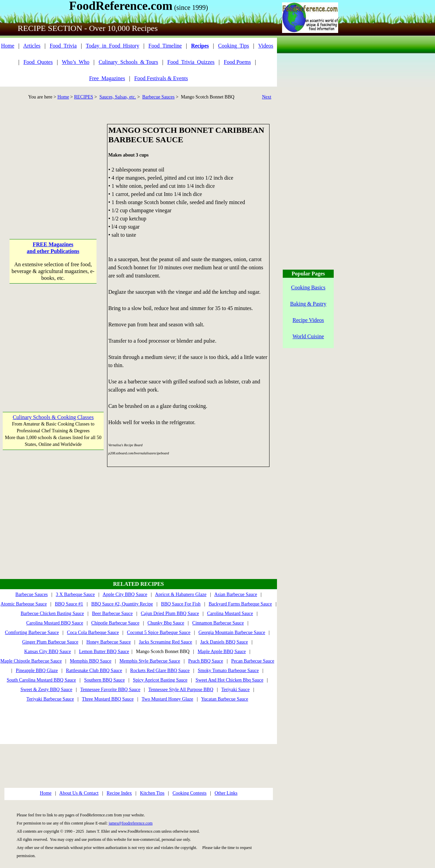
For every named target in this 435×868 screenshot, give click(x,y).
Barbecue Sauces (159, 97)
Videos (266, 46)
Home (8, 46)
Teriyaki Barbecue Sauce (50, 699)
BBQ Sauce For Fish (181, 604)
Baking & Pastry (308, 304)
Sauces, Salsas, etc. (118, 97)
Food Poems (238, 62)
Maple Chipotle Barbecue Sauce (31, 661)
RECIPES (84, 97)
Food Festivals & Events (161, 78)
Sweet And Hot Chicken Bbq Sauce (229, 680)
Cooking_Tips (234, 46)
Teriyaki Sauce (235, 690)
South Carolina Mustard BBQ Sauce (41, 680)
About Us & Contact (79, 793)
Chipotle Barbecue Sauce (116, 623)
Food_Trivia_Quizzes (191, 62)
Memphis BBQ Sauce (91, 661)
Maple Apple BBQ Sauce (222, 652)
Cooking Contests (190, 793)
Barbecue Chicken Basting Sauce (52, 613)
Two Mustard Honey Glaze (168, 699)
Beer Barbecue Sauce (112, 613)
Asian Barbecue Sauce (236, 594)
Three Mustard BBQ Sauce (108, 699)
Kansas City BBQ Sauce (47, 652)
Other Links (226, 793)
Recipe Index (119, 793)
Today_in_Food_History (113, 46)
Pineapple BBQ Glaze (37, 671)
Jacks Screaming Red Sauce (166, 642)
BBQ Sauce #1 (69, 604)
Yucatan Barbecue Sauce (225, 699)
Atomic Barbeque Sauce (24, 604)
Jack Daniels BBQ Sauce (224, 642)
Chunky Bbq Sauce (166, 623)
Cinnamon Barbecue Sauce (218, 623)
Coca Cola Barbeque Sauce (93, 632)
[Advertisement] (53, 166)
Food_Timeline (165, 46)
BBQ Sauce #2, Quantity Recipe (122, 604)
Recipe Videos (308, 320)
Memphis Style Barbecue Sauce (150, 661)
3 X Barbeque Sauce (75, 594)
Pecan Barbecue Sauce (253, 661)
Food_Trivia (63, 46)
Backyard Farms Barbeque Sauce (240, 604)
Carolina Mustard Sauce (230, 613)
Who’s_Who (76, 62)
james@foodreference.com (131, 823)
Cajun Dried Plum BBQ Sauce (170, 613)
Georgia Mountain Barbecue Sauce (232, 632)
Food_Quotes (38, 62)
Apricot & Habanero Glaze (181, 594)
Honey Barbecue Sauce (109, 642)
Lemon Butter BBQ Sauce (104, 652)
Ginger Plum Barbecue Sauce (50, 642)
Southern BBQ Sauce (104, 680)
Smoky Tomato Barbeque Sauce (228, 671)
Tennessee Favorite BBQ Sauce (110, 690)
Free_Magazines (107, 78)
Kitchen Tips (152, 793)
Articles (32, 46)
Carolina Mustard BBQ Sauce (55, 623)
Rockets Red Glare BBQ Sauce (160, 671)
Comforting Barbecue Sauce (32, 632)
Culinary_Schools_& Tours (128, 62)
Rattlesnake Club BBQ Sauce (94, 671)
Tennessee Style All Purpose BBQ (181, 690)
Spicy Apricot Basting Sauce (160, 680)
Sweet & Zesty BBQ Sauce (46, 690)
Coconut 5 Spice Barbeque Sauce (159, 632)
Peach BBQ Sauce (206, 661)
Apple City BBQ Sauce (125, 594)
